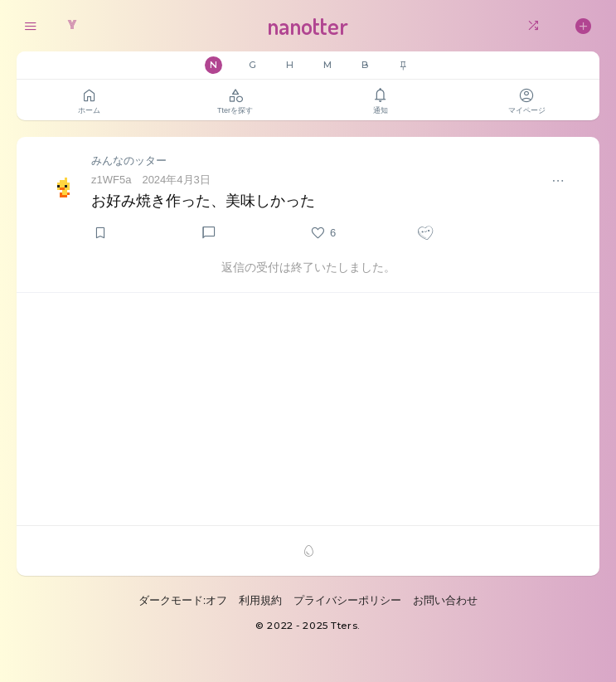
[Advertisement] (308, 409)
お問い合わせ (445, 600)
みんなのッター (129, 161)
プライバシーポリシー (347, 600)
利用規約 (260, 600)
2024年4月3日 (176, 180)
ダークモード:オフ (183, 600)
